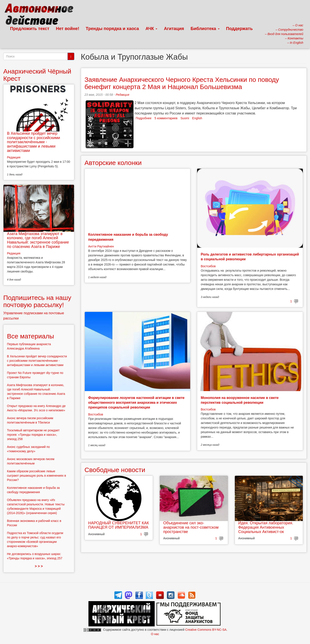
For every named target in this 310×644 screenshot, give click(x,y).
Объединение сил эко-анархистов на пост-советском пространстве (191, 527)
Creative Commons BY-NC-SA (206, 630)
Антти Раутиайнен (101, 246)
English (197, 118)
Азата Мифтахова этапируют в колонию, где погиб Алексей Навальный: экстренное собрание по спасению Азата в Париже (38, 240)
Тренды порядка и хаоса (112, 29)
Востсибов (208, 266)
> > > (39, 566)
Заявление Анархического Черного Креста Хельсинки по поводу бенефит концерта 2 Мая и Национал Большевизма (182, 83)
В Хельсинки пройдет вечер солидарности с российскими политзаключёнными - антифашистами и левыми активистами (34, 142)
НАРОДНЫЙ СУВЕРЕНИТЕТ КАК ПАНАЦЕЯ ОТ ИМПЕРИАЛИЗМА (119, 525)
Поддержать (239, 29)
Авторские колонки (113, 163)
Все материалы (30, 336)
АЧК (152, 29)
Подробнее (144, 118)
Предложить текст (30, 29)
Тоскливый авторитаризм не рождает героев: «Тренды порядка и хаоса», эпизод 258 (33, 435)
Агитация (174, 29)
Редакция (122, 95)
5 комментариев (166, 118)
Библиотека (205, 29)
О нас (155, 634)
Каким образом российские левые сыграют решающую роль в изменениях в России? (36, 476)
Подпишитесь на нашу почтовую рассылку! (37, 301)
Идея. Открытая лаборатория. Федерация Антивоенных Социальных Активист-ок (266, 527)
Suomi (185, 118)
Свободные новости (115, 470)
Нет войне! (68, 29)
